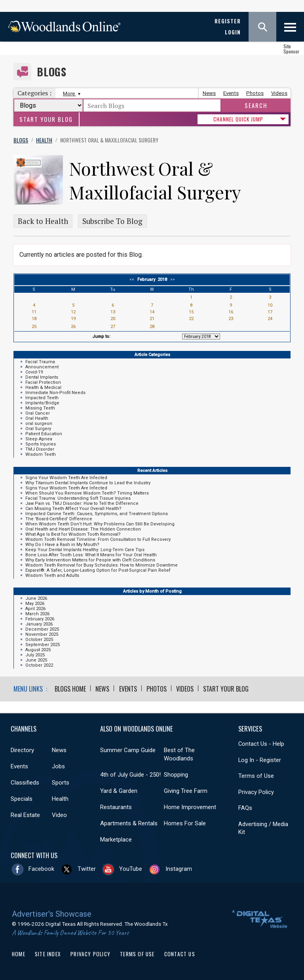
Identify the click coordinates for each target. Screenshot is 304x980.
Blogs (52, 72)
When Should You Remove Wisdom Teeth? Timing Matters (87, 493)
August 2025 (38, 650)
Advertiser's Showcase (52, 914)
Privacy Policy (256, 792)
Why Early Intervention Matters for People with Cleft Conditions (90, 560)
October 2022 (39, 665)
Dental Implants (42, 377)
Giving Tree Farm (186, 791)
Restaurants (116, 807)
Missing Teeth (40, 408)
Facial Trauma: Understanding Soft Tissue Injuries (78, 498)
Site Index (48, 954)
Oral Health (37, 418)
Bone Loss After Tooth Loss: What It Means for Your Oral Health (91, 555)
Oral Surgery (38, 429)
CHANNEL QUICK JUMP (238, 119)
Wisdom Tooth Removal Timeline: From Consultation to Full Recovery (98, 539)
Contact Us (180, 954)
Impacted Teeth (42, 398)
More (71, 94)
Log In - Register (260, 760)
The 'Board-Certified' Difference (59, 519)
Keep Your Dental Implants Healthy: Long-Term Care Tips (85, 550)
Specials (22, 799)
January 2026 (39, 624)
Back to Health (43, 221)
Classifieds (25, 783)
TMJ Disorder (40, 449)
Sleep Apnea (39, 439)
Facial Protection (43, 382)
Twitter (87, 869)
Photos (255, 93)
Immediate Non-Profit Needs (55, 393)
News (209, 93)
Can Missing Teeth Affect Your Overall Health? (73, 509)
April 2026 (35, 609)
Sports (61, 783)
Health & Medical (43, 388)
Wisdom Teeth (41, 454)
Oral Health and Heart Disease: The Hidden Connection (83, 529)
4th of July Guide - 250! (130, 775)
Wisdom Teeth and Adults (52, 575)
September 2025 (43, 645)
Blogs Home (70, 689)
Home (19, 954)
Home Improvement (190, 807)
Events (231, 93)
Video (59, 815)
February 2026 (40, 619)
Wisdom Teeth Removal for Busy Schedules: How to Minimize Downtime (102, 565)
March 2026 (37, 614)
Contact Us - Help (261, 744)
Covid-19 (34, 372)
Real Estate (25, 815)
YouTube (131, 869)
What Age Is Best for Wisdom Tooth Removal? (73, 534)
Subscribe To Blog (112, 221)
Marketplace (116, 840)
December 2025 (42, 629)
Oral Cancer (38, 413)
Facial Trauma (40, 362)
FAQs (245, 808)
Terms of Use (256, 776)
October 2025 (39, 640)
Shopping (176, 775)
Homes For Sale (185, 823)
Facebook (41, 869)
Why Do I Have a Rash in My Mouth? (62, 545)
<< (133, 280)
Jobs (58, 766)
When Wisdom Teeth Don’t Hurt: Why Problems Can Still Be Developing (100, 524)
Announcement (42, 367)
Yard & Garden (119, 791)
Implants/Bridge (42, 403)
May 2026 (35, 604)
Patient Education (44, 434)
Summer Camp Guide (128, 750)
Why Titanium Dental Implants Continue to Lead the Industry (88, 483)
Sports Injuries (41, 444)
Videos (279, 93)
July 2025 (35, 655)
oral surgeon (39, 424)
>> (171, 280)
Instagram (179, 869)
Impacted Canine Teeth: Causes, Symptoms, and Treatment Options (97, 514)
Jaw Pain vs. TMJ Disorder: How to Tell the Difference (82, 503)
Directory (22, 750)
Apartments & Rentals (129, 823)
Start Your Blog (46, 119)
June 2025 (36, 660)
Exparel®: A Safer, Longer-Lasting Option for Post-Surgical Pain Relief (98, 570)
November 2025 (42, 634)
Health (60, 799)
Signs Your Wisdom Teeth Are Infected (66, 478)
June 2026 (36, 598)
